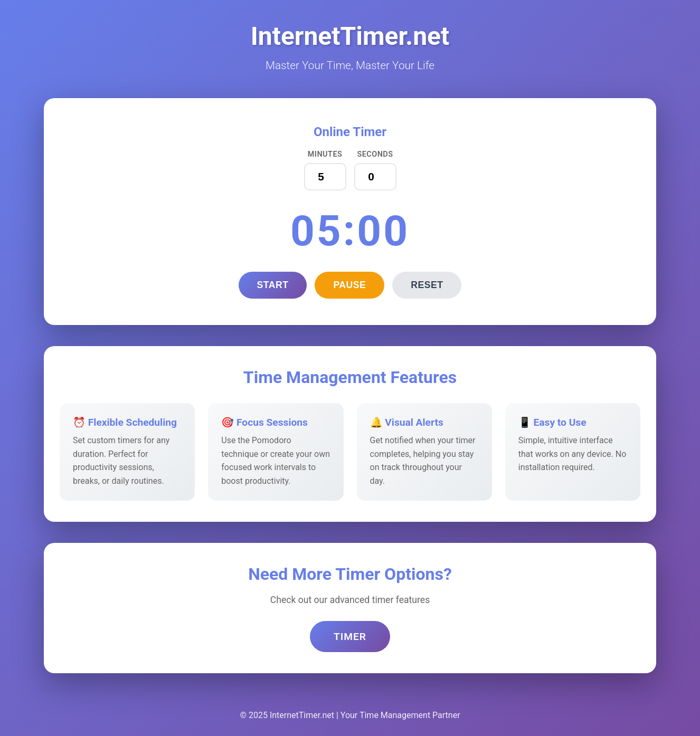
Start (273, 285)
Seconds (375, 154)
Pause (349, 285)
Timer (350, 637)
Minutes (325, 154)
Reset (427, 285)
